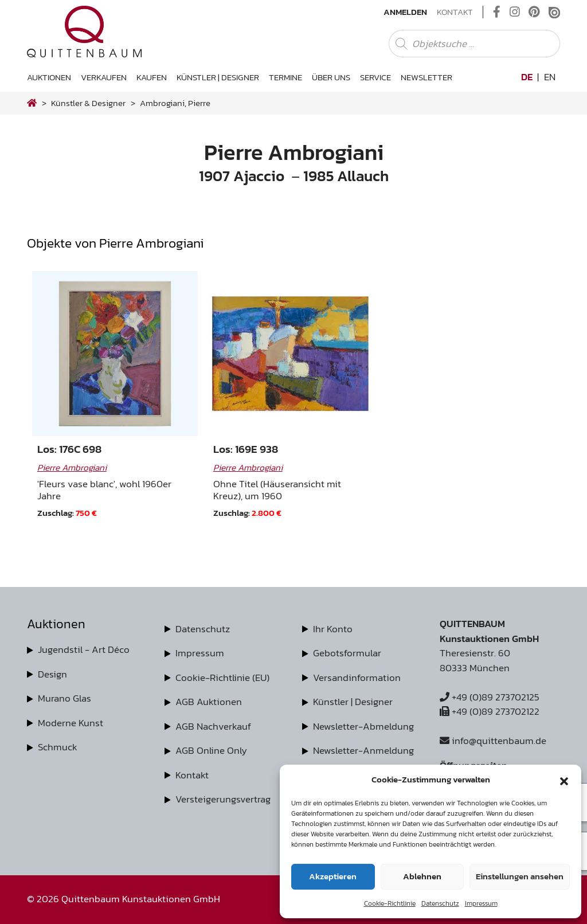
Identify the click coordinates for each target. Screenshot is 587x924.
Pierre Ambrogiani (72, 467)
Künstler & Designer (88, 103)
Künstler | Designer (218, 77)
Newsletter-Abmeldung (363, 726)
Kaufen (152, 77)
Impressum (481, 903)
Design (52, 674)
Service (375, 77)
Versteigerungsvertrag (223, 799)
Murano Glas (64, 698)
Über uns (331, 77)
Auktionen (49, 77)
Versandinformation (357, 678)
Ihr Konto (333, 629)
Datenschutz (440, 903)
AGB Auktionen (209, 702)
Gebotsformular (347, 653)
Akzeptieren (333, 876)
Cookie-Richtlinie (390, 903)
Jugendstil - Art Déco (84, 649)
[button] (564, 780)
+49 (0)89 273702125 (490, 697)
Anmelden (405, 12)
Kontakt (455, 12)
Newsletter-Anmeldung (363, 750)
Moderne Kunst (71, 723)
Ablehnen (422, 876)
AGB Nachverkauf (213, 726)
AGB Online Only (211, 750)
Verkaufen (104, 77)
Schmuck (58, 747)
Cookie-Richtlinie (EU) (222, 678)
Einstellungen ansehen (520, 876)
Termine (285, 77)
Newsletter (426, 77)
